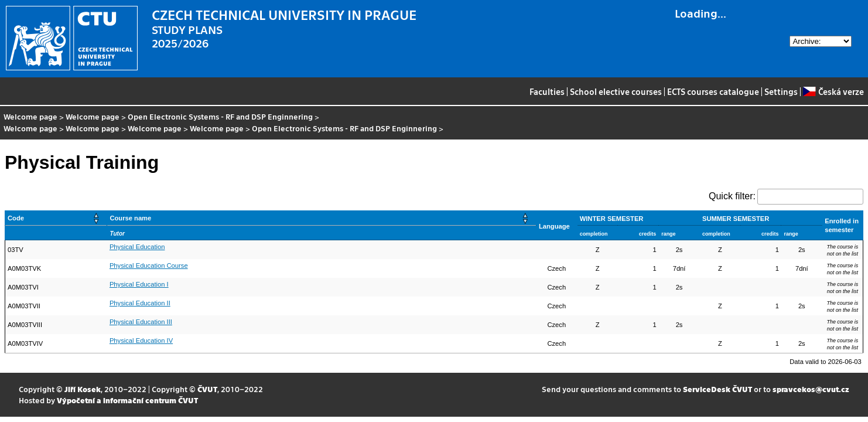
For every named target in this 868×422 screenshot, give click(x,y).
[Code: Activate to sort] (56, 218)
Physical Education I (139, 284)
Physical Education (137, 247)
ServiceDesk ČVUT (717, 389)
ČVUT (207, 389)
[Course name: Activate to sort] (322, 218)
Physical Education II (140, 303)
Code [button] (16, 218)
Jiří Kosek (83, 389)
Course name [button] (130, 218)
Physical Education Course (149, 266)
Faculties (547, 91)
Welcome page (30, 116)
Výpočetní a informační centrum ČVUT (127, 400)
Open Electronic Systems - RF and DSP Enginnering (220, 116)
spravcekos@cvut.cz (811, 389)
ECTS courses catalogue (713, 91)
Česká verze (833, 91)
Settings (781, 91)
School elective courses (616, 91)
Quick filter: (732, 196)
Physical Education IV (141, 341)
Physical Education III (141, 322)
